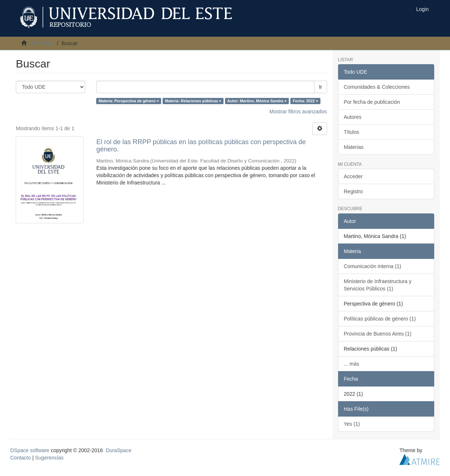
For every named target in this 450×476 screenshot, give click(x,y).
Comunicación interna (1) (373, 266)
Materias (354, 147)
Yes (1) (352, 424)
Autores (353, 117)
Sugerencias (49, 458)
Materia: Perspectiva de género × (129, 101)
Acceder (353, 176)
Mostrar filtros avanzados (298, 111)
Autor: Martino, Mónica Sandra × (257, 101)
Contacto (21, 458)
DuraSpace (119, 450)
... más (352, 364)
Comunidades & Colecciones (377, 87)
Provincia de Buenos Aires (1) (378, 334)
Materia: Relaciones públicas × (193, 101)
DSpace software (30, 450)
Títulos (352, 132)
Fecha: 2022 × (305, 101)
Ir (321, 87)
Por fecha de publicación (372, 102)
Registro (353, 191)
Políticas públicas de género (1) (380, 319)
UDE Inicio (41, 43)
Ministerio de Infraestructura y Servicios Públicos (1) (378, 285)
